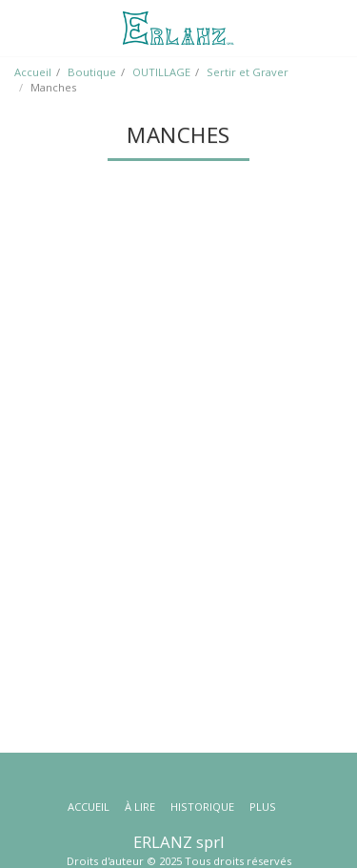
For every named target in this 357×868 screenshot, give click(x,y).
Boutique (92, 72)
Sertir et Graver (248, 72)
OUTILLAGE (161, 72)
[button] (21, 27)
